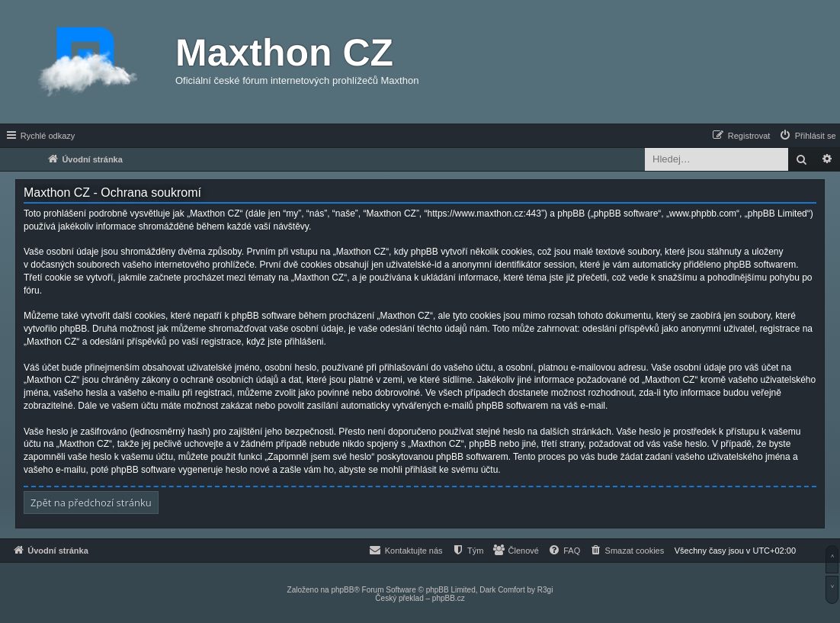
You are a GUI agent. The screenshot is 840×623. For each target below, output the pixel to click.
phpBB (342, 590)
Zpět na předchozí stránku (91, 503)
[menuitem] (807, 136)
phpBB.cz (449, 598)
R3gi (545, 590)
